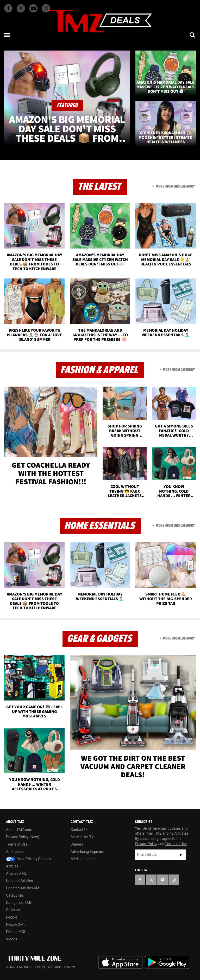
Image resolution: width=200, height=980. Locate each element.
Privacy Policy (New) (23, 837)
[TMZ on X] (21, 8)
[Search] (193, 35)
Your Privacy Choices (29, 859)
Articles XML (16, 873)
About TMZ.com (19, 830)
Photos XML (16, 932)
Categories (15, 895)
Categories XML (19, 903)
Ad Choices (15, 852)
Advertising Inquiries (87, 852)
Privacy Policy (146, 844)
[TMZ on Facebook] (8, 8)
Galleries (13, 910)
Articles (12, 866)
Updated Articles (19, 881)
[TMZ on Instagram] (46, 8)
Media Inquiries (83, 859)
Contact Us (80, 830)
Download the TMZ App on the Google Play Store (167, 962)
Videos (12, 939)
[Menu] (7, 35)
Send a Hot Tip (82, 837)
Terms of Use (17, 844)
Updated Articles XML (24, 888)
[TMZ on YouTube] (162, 880)
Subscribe (181, 855)
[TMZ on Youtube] (33, 8)
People (12, 917)
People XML (16, 925)
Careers (77, 844)
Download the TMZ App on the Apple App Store (120, 963)
